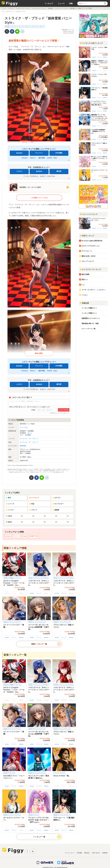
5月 (45, 516)
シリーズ (10, 504)
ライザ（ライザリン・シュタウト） (94, 290)
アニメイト (39, 153)
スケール (18, 578)
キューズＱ (24, 427)
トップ (4, 8)
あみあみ (19, 153)
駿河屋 (59, 171)
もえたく (43, 176)
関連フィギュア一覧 (39, 644)
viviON (49, 158)
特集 (71, 3)
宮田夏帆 (28, 435)
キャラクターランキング (90, 269)
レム (83, 285)
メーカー (10, 510)
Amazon (25, 158)
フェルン (85, 295)
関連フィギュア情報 (15, 548)
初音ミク (85, 279)
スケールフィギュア (38, 26)
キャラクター (58, 504)
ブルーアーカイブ (88, 261)
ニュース (61, 3)
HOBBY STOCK (34, 536)
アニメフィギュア (24, 26)
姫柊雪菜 (51, 8)
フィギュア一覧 (39, 837)
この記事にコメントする (39, 198)
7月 (68, 516)
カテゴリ (56, 498)
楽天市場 (42, 158)
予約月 (9, 516)
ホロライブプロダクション (91, 246)
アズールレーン (87, 251)
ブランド (33, 510)
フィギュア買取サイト (89, 313)
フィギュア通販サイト (89, 308)
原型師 (56, 510)
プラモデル (45, 578)
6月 (56, 516)
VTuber (12, 578)
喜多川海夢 (85, 274)
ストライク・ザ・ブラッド (23, 8)
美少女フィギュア (11, 26)
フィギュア (49, 3)
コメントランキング (89, 214)
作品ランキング (87, 236)
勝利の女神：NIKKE (89, 256)
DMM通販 (59, 153)
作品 (32, 504)
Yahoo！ (33, 158)
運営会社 (87, 853)
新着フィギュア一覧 (15, 655)
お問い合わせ (96, 853)
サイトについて (70, 853)
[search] (105, 3)
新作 (8, 498)
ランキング (34, 498)
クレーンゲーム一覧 (89, 329)
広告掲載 (79, 853)
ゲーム (11, 622)
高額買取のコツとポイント (91, 318)
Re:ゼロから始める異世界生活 (92, 241)
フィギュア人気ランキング (91, 43)
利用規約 (105, 853)
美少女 (6, 578)
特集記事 (84, 303)
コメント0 (71, 30)
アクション (38, 578)
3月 (22, 516)
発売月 (9, 522)
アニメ (11, 815)
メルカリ (19, 171)
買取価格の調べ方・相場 (90, 323)
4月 (33, 516)
